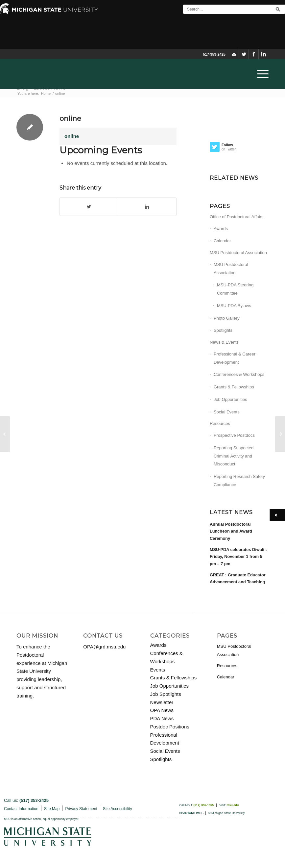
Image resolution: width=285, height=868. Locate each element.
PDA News (162, 718)
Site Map (52, 809)
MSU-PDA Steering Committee (235, 289)
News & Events (224, 342)
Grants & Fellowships (234, 387)
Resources (220, 423)
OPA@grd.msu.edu (104, 647)
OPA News (162, 710)
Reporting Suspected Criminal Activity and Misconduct (234, 456)
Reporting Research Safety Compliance (239, 481)
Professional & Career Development (235, 358)
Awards (221, 229)
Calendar (222, 241)
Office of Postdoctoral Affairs (237, 217)
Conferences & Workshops (239, 374)
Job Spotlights (166, 694)
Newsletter (162, 702)
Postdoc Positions (170, 727)
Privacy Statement (81, 809)
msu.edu (233, 805)
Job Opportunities (230, 399)
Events (158, 670)
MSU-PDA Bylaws (234, 306)
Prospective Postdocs (234, 435)
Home (46, 93)
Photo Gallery (227, 318)
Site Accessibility (118, 809)
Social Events (227, 412)
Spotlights (223, 330)
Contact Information (21, 809)
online (70, 118)
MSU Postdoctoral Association (238, 253)
